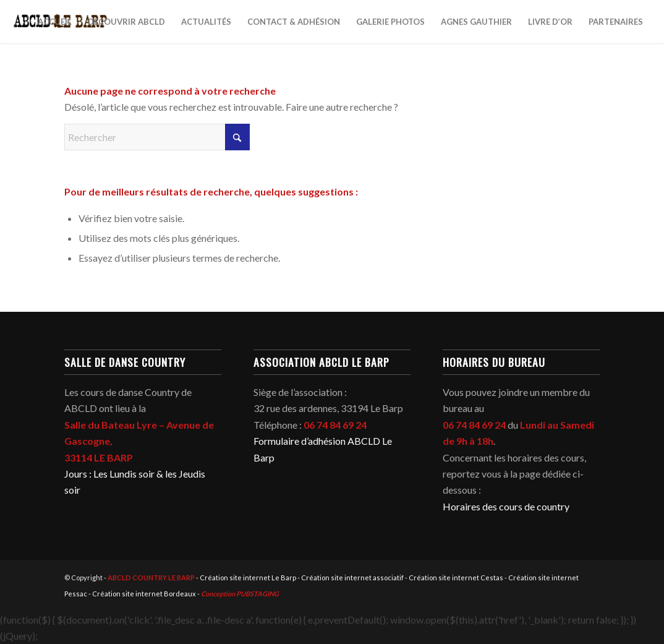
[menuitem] (55, 22)
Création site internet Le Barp (248, 577)
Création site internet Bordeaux (144, 594)
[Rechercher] (157, 137)
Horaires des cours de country (506, 506)
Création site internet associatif (352, 577)
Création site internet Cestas (456, 577)
